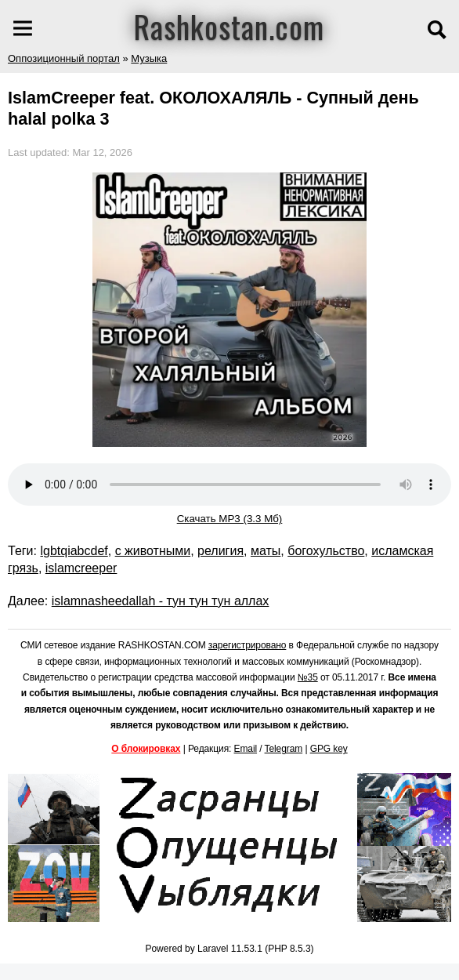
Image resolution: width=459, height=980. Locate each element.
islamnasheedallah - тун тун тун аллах (161, 601)
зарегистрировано (248, 645)
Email (246, 749)
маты (266, 551)
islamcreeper (81, 568)
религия (220, 551)
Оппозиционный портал (64, 58)
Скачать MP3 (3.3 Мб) (230, 519)
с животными (153, 551)
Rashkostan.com (229, 26)
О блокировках (146, 749)
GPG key (329, 749)
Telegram (284, 749)
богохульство (326, 551)
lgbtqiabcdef (74, 551)
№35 (308, 677)
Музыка (149, 58)
